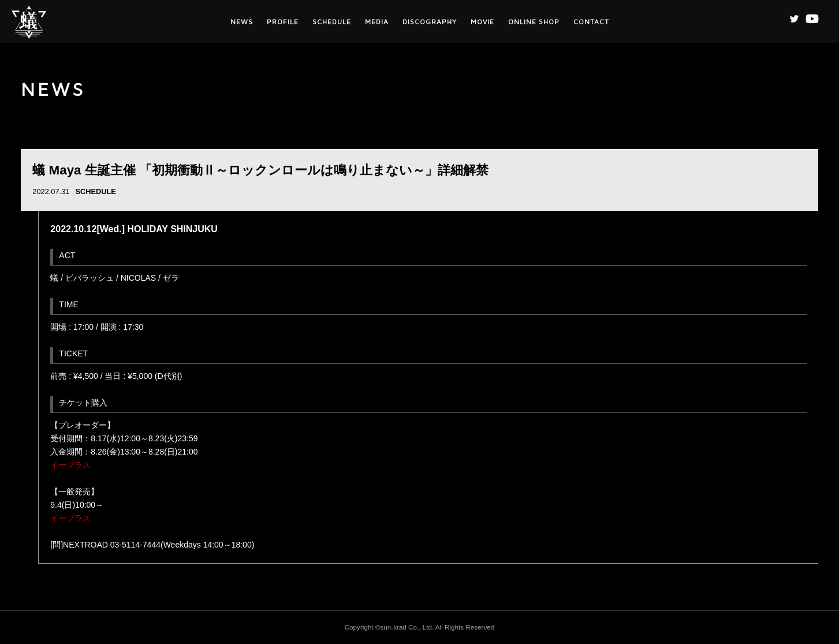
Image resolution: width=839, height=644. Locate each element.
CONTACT (591, 22)
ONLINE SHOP (534, 22)
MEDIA (377, 22)
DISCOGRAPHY (430, 22)
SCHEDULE (332, 22)
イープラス (70, 465)
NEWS (242, 22)
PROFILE (283, 22)
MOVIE (482, 22)
